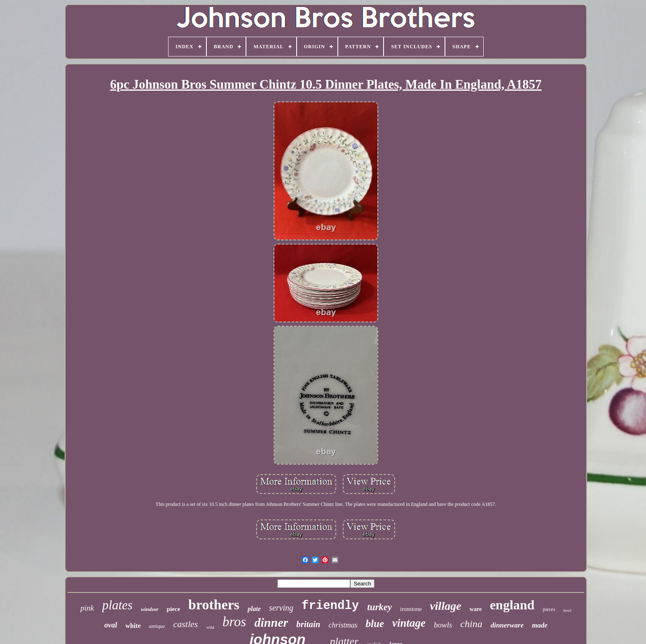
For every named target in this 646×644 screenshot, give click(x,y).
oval (111, 625)
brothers (214, 605)
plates (117, 605)
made (540, 625)
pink (87, 608)
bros (234, 622)
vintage (409, 623)
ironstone (411, 609)
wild (210, 627)
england (512, 605)
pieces (549, 609)
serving (281, 608)
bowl (567, 610)
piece (173, 609)
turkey (379, 607)
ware (476, 609)
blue (375, 624)
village (445, 606)
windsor (150, 609)
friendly (330, 606)
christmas (343, 625)
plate (254, 609)
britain (308, 624)
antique (157, 626)
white (133, 626)
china (471, 624)
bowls (443, 625)
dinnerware (507, 625)
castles (186, 624)
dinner (271, 622)
